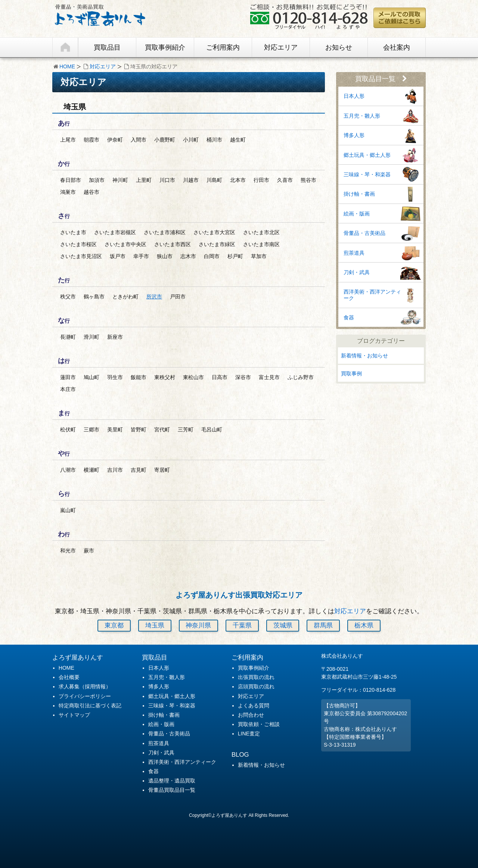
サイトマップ (74, 715)
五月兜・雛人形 (362, 116)
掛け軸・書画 (359, 194)
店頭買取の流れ (256, 686)
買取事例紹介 (165, 47)
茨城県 (283, 625)
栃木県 (364, 625)
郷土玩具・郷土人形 (367, 155)
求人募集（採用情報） (85, 686)
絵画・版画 (357, 214)
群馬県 (323, 625)
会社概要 (69, 677)
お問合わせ (251, 715)
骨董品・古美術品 (364, 233)
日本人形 (354, 96)
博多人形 (354, 135)
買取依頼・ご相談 (259, 724)
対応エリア (281, 47)
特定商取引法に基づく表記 (90, 706)
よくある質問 (254, 706)
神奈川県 (198, 625)
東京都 (114, 625)
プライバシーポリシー (85, 696)
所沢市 (154, 297)
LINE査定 (249, 734)
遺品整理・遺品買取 (172, 781)
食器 (349, 317)
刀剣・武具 (357, 272)
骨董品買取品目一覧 (172, 790)
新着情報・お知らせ (364, 356)
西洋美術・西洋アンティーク (372, 295)
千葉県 (242, 625)
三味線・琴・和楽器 (367, 174)
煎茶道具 (354, 253)
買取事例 (351, 373)
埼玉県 (155, 625)
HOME (67, 66)
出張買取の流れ (256, 677)
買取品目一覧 (381, 79)
